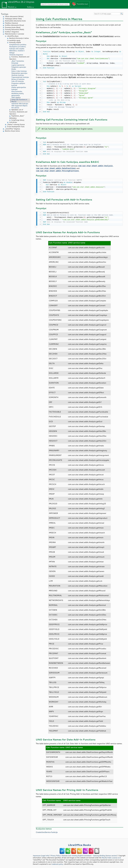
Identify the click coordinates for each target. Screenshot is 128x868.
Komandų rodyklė (15, 42)
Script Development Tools (16, 127)
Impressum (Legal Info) (41, 855)
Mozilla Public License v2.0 (111, 857)
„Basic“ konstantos (18, 61)
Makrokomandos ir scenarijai (15, 34)
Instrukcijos (13, 122)
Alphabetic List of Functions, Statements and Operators (18, 112)
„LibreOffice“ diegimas (12, 129)
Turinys (5, 14)
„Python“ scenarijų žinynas (16, 124)
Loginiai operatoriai (18, 65)
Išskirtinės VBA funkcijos (20, 104)
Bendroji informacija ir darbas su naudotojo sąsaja (18, 39)
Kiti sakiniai (15, 108)
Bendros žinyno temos (12, 131)
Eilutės (14, 69)
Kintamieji (15, 63)
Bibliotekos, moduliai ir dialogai (17, 52)
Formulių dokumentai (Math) (15, 30)
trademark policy (57, 863)
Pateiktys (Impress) (11, 23)
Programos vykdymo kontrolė (18, 84)
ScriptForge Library (18, 120)
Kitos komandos (17, 91)
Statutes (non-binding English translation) (77, 855)
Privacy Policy (55, 855)
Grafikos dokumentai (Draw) (14, 25)
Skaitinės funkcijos (18, 75)
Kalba (29, 7)
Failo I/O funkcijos (18, 81)
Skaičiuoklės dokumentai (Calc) (15, 21)
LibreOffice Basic (13, 36)
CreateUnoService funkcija (47, 831)
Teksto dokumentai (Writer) (14, 16)
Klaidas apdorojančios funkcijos (19, 88)
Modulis (11, 7)
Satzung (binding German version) (105, 855)
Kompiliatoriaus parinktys (18, 45)
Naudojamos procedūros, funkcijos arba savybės (18, 48)
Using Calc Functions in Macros (19, 101)
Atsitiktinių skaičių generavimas (17, 94)
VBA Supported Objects (19, 106)
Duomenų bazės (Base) (13, 27)
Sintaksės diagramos (16, 55)
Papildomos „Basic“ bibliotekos (17, 117)
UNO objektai (16, 98)
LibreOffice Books (79, 844)
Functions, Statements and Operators (19, 58)
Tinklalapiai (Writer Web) (13, 19)
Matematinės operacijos (19, 73)
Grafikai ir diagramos (12, 32)
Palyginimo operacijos (19, 67)
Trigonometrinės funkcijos (20, 77)
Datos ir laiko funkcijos (19, 71)
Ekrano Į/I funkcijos (18, 79)
